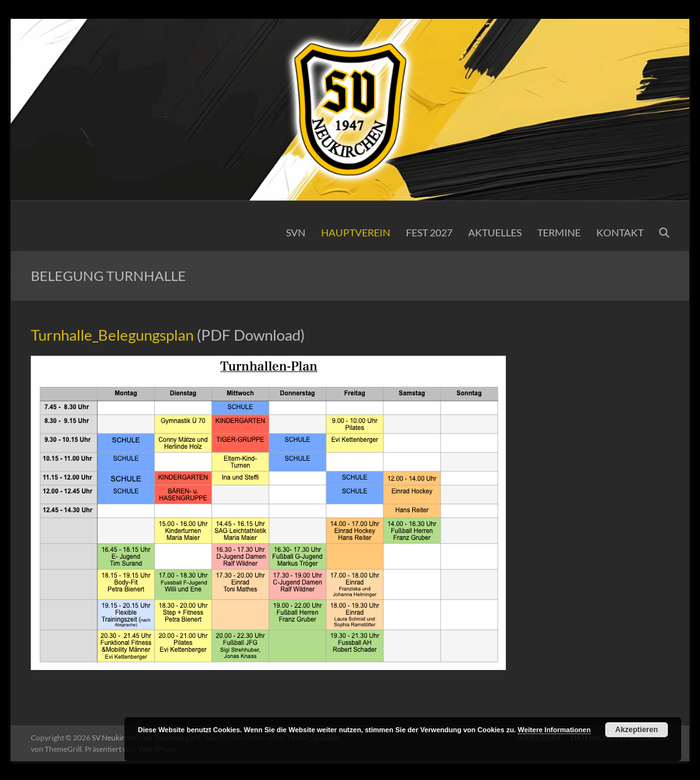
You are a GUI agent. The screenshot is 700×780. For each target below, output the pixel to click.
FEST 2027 (429, 232)
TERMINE (559, 232)
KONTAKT (620, 232)
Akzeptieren (637, 730)
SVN (296, 232)
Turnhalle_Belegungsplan (112, 335)
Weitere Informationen (554, 730)
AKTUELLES (495, 232)
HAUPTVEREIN (356, 232)
